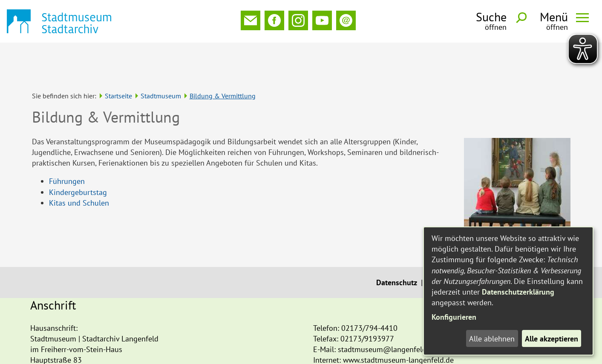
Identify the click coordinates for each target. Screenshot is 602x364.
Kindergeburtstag (78, 154)
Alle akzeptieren (552, 339)
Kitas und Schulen (79, 165)
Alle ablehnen (492, 339)
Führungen (67, 143)
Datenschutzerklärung (518, 292)
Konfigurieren (454, 317)
